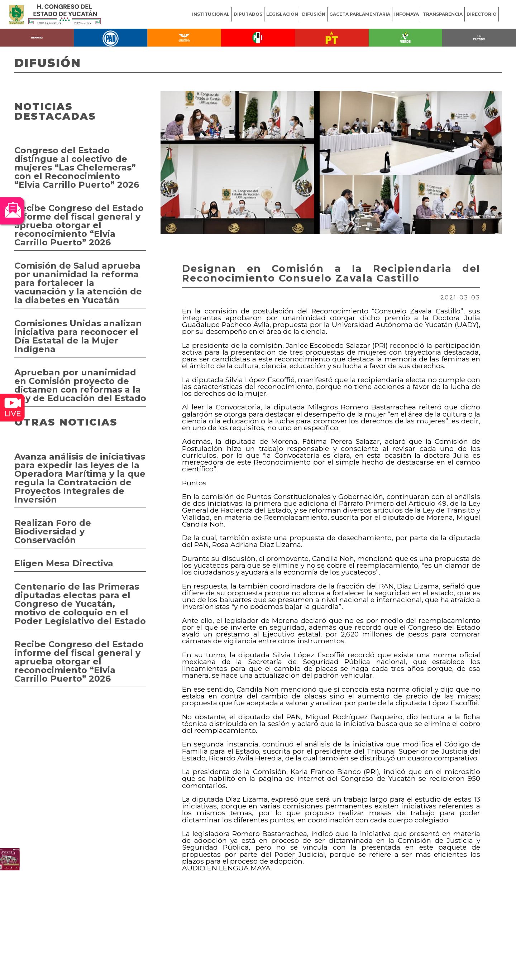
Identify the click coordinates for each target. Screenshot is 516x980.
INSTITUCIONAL (211, 14)
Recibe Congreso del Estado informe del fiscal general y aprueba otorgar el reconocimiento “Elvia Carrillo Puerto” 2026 (79, 225)
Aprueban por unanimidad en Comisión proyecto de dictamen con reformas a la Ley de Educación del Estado (80, 385)
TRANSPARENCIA (443, 14)
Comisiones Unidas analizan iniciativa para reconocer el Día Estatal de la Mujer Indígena (78, 336)
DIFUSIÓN (314, 14)
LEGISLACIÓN (282, 14)
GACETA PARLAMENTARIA (360, 14)
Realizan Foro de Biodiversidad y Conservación (53, 531)
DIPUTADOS (248, 14)
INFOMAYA (407, 14)
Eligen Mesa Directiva (64, 563)
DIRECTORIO (482, 14)
